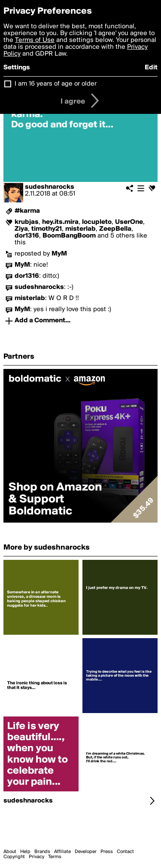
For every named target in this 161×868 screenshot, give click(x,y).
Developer (86, 852)
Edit (151, 68)
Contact (125, 852)
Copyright (14, 857)
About (10, 852)
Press (107, 852)
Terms (55, 857)
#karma (27, 211)
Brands (42, 852)
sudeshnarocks (50, 187)
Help (25, 852)
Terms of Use (35, 40)
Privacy (36, 857)
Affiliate (62, 852)
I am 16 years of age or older (56, 84)
